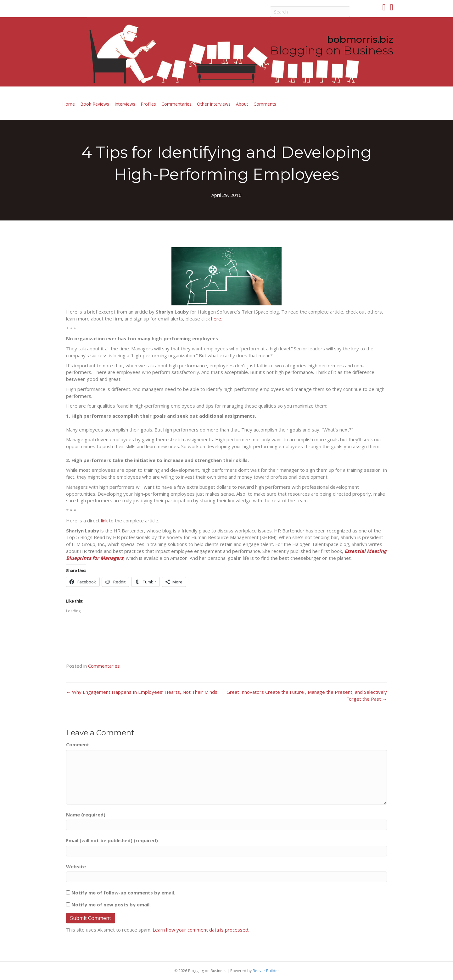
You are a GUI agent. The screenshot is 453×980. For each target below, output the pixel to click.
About (242, 104)
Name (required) (86, 815)
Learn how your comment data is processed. (201, 930)
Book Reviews (95, 104)
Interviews (125, 104)
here (216, 319)
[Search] (310, 12)
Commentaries (176, 104)
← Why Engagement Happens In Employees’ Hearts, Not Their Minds (142, 692)
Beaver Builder (266, 971)
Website (76, 866)
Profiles (148, 104)
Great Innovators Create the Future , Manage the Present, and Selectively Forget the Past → (307, 695)
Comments (265, 104)
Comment (78, 744)
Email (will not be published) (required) (112, 840)
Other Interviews (214, 104)
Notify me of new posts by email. (111, 905)
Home (69, 104)
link (104, 521)
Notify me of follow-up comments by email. (123, 893)
